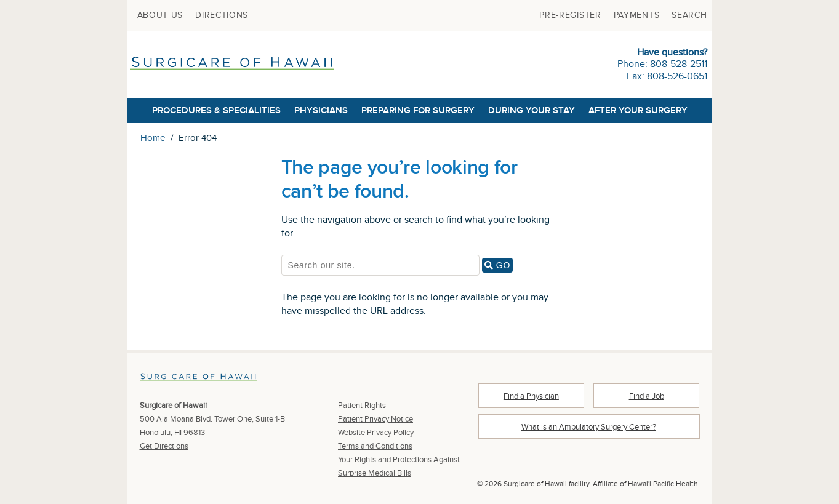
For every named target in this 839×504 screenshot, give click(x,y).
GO (499, 265)
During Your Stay (532, 110)
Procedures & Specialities (216, 110)
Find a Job (647, 396)
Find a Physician (531, 396)
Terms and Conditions (375, 446)
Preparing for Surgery (418, 110)
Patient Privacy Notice (375, 419)
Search (689, 15)
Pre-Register (570, 15)
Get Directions (164, 446)
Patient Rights (362, 406)
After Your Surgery (638, 110)
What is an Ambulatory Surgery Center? (589, 427)
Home (153, 138)
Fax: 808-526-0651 (667, 77)
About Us (160, 15)
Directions (222, 15)
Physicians (321, 110)
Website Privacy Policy (376, 433)
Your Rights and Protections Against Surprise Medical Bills (399, 466)
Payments (637, 15)
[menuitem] (160, 15)
